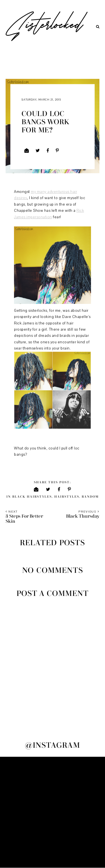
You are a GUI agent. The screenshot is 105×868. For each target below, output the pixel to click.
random (90, 497)
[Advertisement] (53, 812)
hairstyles (67, 497)
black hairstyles (32, 497)
